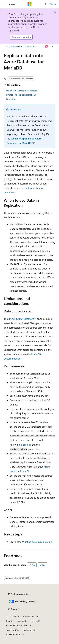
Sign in (53, 4)
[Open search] (45, 4)
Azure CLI (25, 471)
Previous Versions (31, 616)
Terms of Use (13, 630)
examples (26, 445)
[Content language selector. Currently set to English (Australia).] (18, 594)
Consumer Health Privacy (18, 625)
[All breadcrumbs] (7, 46)
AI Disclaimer (13, 616)
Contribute (22, 621)
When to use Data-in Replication (22, 91)
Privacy (34, 621)
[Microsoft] (30, 4)
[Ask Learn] (47, 46)
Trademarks (28, 630)
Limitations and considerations (21, 95)
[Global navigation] (3, 4)
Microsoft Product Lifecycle (23, 21)
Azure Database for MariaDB (24, 46)
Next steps (11, 99)
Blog (8, 621)
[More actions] (52, 46)
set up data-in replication (38, 542)
